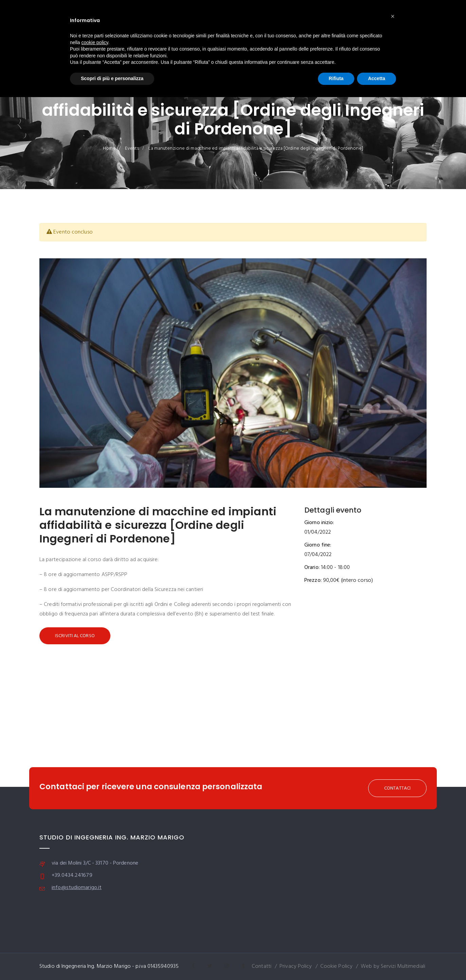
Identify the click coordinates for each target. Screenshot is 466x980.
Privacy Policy (296, 966)
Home (109, 149)
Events (132, 149)
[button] (393, 16)
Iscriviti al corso (75, 636)
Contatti (262, 966)
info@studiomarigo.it (77, 888)
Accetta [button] (377, 78)
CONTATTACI (397, 788)
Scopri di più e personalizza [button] (112, 78)
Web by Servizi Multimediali (393, 966)
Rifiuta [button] (336, 78)
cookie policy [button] (95, 42)
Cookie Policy (336, 966)
